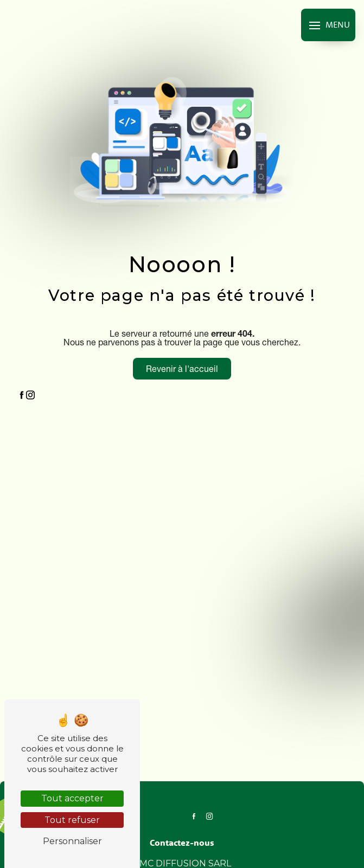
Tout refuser (72, 820)
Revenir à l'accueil (182, 369)
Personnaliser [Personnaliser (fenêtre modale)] (72, 841)
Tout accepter (72, 798)
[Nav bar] (328, 25)
